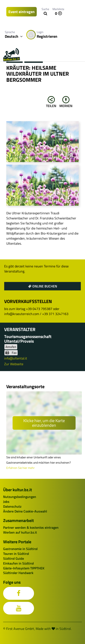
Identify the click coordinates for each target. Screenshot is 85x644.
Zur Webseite (14, 364)
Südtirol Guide (14, 558)
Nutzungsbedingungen (20, 497)
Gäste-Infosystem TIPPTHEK (24, 568)
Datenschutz (12, 506)
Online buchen (43, 286)
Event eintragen (22, 12)
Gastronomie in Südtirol (20, 549)
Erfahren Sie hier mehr (20, 468)
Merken (66, 102)
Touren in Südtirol (16, 554)
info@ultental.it (16, 358)
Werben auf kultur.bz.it (20, 532)
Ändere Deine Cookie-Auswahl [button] (25, 511)
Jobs (6, 502)
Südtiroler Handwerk (18, 573)
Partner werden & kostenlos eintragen (31, 527)
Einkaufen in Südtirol (18, 563)
